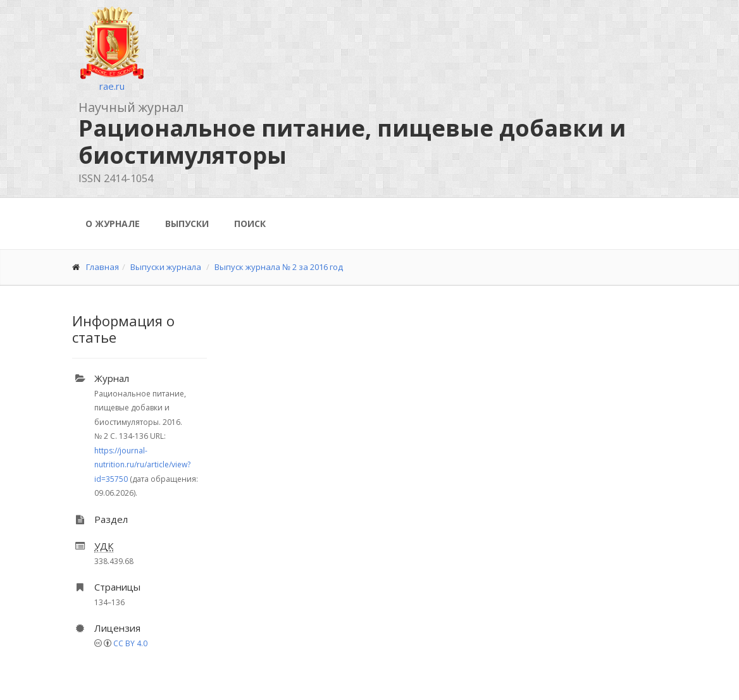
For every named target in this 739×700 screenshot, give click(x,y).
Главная (102, 267)
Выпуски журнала (166, 267)
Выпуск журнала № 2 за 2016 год (279, 267)
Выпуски (187, 224)
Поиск (250, 224)
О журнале (113, 224)
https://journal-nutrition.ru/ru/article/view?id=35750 (142, 465)
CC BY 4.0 (130, 643)
